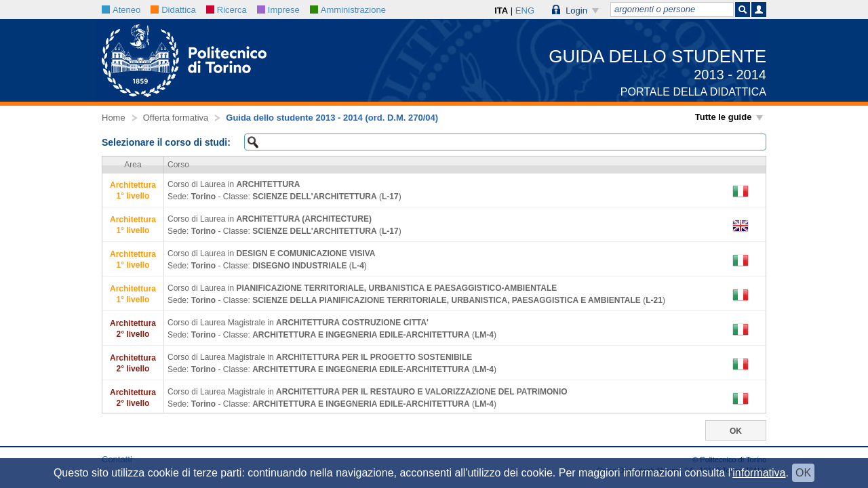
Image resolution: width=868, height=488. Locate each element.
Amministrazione (348, 10)
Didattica (173, 10)
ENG (525, 11)
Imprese (278, 10)
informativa (759, 473)
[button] (576, 9)
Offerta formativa (176, 118)
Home (114, 118)
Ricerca (226, 10)
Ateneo (121, 10)
